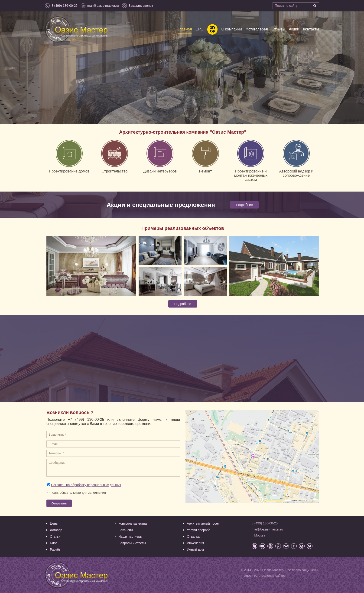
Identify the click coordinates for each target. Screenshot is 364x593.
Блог (53, 543)
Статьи (55, 537)
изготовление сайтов (270, 576)
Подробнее (244, 205)
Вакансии (126, 530)
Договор (56, 530)
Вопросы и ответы (132, 543)
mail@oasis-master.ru (267, 529)
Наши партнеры (130, 537)
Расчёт (55, 550)
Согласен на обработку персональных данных (86, 485)
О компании (231, 29)
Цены (54, 523)
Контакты (311, 29)
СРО (199, 29)
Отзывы (278, 29)
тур (212, 29)
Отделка (193, 537)
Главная (185, 29)
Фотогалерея (257, 29)
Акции (294, 29)
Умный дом (195, 550)
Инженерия (195, 543)
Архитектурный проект (204, 523)
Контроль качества (133, 523)
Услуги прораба (199, 530)
